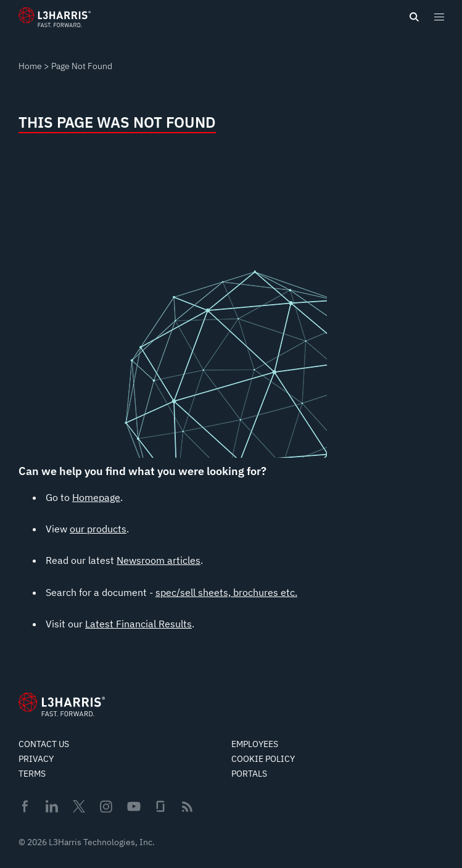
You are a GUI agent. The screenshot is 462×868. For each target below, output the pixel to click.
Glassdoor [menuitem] (160, 806)
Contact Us (44, 744)
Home (30, 66)
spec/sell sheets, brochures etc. (226, 592)
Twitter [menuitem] (79, 806)
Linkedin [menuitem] (52, 806)
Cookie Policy (263, 759)
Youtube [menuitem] (133, 807)
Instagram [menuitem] (106, 806)
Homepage (96, 497)
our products (98, 529)
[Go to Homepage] (62, 705)
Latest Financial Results (138, 624)
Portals (249, 774)
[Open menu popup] (439, 17)
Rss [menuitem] (187, 807)
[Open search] (414, 17)
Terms (32, 774)
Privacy (36, 759)
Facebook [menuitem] (25, 806)
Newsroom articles (159, 560)
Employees (255, 744)
